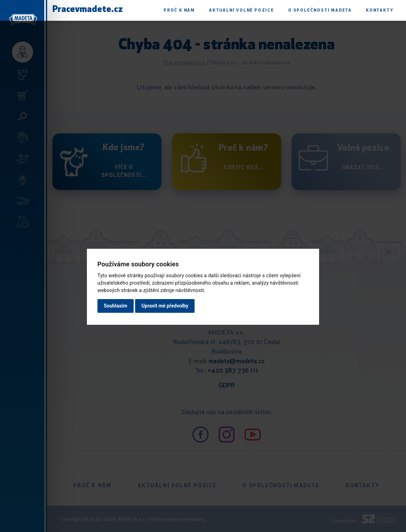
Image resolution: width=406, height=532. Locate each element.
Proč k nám (179, 11)
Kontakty (380, 11)
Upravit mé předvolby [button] (165, 306)
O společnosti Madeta (320, 11)
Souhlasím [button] (116, 306)
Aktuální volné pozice (242, 11)
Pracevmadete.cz (88, 10)
